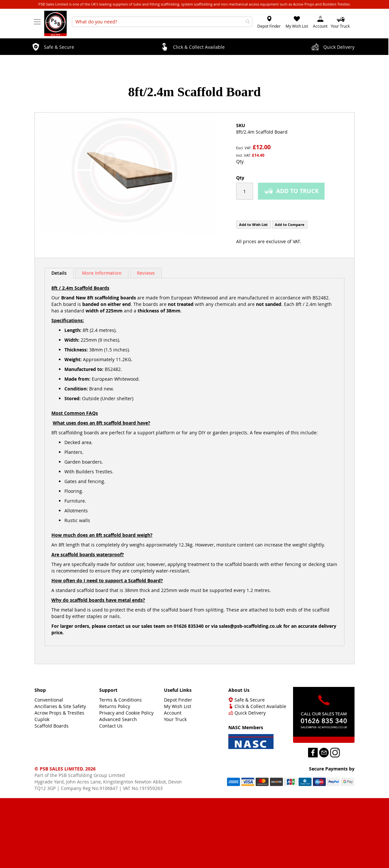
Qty (240, 161)
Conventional (49, 700)
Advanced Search (118, 719)
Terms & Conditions (121, 700)
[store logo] (55, 25)
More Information (102, 273)
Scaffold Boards (52, 726)
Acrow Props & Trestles (59, 713)
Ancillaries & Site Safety (60, 706)
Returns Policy (115, 706)
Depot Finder (269, 26)
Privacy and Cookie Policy (126, 713)
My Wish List (297, 26)
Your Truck (175, 719)
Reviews (146, 273)
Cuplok (42, 719)
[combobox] (162, 22)
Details (59, 273)
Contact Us (111, 726)
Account (320, 26)
